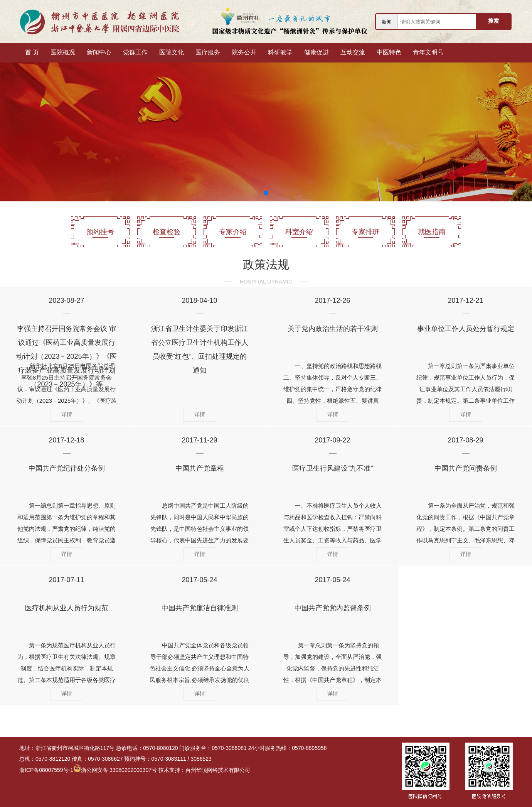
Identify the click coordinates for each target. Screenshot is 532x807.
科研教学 (280, 52)
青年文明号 (428, 52)
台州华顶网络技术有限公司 (218, 770)
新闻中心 (99, 52)
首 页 (32, 52)
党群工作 (135, 52)
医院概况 (63, 52)
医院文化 (172, 52)
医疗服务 (208, 52)
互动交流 (353, 52)
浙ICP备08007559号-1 (46, 770)
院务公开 (244, 52)
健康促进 (317, 52)
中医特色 (389, 52)
